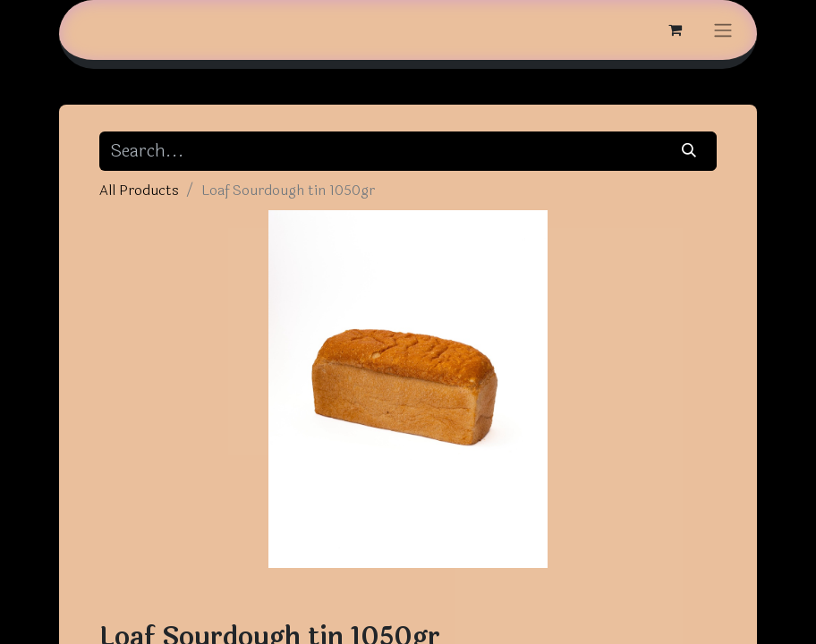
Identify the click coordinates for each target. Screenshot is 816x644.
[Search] (689, 151)
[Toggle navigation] (723, 30)
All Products (139, 190)
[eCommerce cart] (675, 30)
